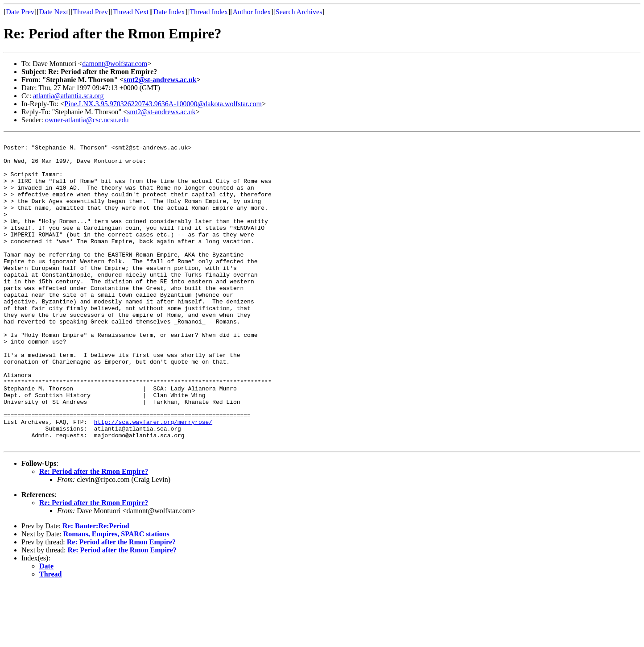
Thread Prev (90, 12)
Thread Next (131, 12)
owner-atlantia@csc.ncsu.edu (87, 120)
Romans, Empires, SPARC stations (116, 595)
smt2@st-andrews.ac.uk (160, 80)
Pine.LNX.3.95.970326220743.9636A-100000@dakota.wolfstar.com (163, 104)
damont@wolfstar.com (115, 64)
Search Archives (299, 12)
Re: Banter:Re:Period (96, 587)
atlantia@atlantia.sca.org (68, 96)
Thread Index (209, 12)
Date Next (54, 12)
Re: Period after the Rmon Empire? (94, 533)
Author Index (252, 12)
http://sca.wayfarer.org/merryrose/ (153, 479)
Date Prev (20, 12)
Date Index (169, 12)
